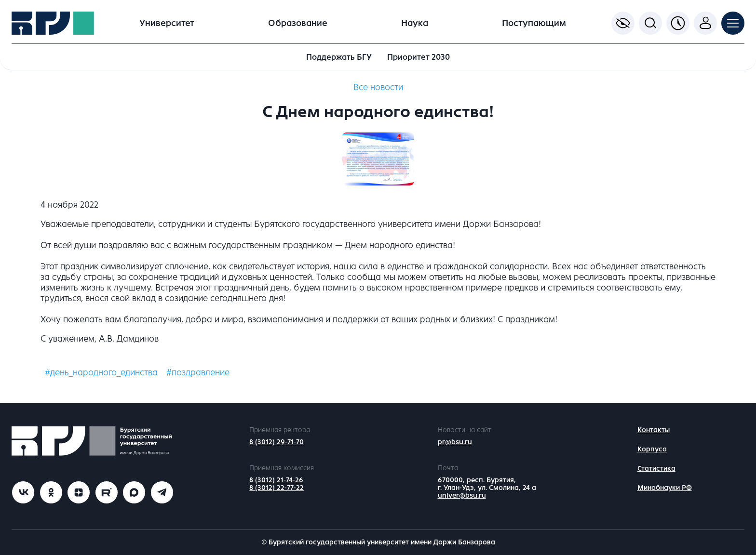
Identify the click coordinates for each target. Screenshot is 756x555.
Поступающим (534, 23)
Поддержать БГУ (339, 57)
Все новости (378, 87)
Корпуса (652, 449)
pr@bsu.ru (455, 442)
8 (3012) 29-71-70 (277, 442)
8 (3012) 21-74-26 (276, 480)
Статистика (656, 469)
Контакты (654, 430)
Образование (298, 23)
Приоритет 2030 (418, 57)
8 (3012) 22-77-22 (277, 488)
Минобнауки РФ (665, 488)
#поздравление (198, 372)
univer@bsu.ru (462, 496)
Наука (415, 23)
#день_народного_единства (101, 372)
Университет (167, 23)
